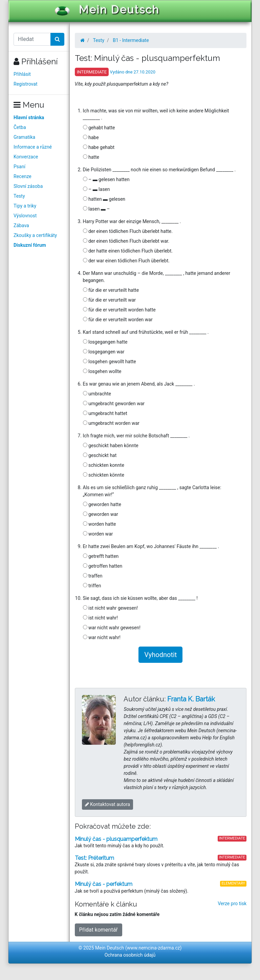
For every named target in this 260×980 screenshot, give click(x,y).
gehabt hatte (99, 128)
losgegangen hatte (105, 342)
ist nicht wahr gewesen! (111, 608)
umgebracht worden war (111, 423)
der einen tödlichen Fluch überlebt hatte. (128, 231)
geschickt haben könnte (111, 445)
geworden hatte (102, 504)
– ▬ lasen (96, 189)
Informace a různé (33, 147)
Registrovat (26, 84)
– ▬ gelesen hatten (106, 179)
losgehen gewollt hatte (110, 362)
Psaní (19, 167)
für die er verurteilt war (110, 300)
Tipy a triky (25, 206)
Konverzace (26, 157)
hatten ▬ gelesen (104, 199)
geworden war (101, 514)
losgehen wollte (102, 371)
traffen (93, 576)
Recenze (23, 176)
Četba (20, 127)
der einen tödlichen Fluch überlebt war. (126, 241)
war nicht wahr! (102, 637)
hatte (91, 157)
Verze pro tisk (232, 903)
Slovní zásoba (28, 186)
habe (91, 137)
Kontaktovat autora (108, 804)
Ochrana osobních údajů (130, 955)
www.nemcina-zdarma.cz (154, 948)
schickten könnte (104, 475)
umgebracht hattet (105, 413)
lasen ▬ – (96, 209)
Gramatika (24, 137)
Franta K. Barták (191, 699)
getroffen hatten (103, 566)
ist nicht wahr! (101, 618)
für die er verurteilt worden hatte (119, 310)
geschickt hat (100, 455)
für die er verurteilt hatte (111, 290)
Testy (19, 196)
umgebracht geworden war (114, 404)
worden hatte (100, 524)
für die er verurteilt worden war (118, 320)
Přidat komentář (99, 930)
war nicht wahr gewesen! (112, 628)
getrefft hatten (101, 556)
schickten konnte (104, 465)
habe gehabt (99, 147)
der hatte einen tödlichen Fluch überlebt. (128, 251)
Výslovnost (25, 216)
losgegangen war (104, 352)
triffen (92, 586)
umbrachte (97, 394)
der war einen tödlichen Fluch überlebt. (126, 261)
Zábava (21, 225)
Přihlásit (22, 74)
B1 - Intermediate (131, 40)
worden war (98, 534)
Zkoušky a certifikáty (35, 235)
